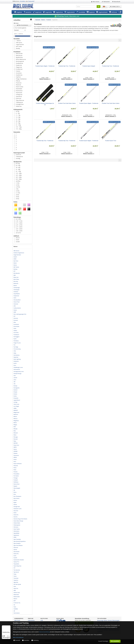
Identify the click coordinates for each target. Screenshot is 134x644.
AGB (42, 620)
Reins (15, 492)
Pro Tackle (16, 476)
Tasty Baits (16, 564)
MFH (15, 427)
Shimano (16, 527)
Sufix (15, 556)
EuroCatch (16, 324)
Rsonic (15, 500)
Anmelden (22, 1)
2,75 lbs (18, 187)
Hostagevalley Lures (19, 371)
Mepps (15, 425)
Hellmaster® (17, 369)
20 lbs (18, 195)
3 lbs (17, 189)
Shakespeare (17, 525)
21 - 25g (18, 119)
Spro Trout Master (18, 545)
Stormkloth (16, 552)
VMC (15, 591)
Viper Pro (16, 588)
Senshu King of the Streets (20, 519)
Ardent (15, 257)
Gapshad (16, 357)
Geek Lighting (17, 359)
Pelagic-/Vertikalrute (21, 79)
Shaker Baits (17, 523)
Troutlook (16, 578)
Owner (15, 449)
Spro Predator (17, 543)
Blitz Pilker (16, 279)
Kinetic (15, 394)
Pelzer (15, 460)
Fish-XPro (16, 333)
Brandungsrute (20, 61)
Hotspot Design (17, 374)
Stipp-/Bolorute (20, 100)
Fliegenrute (19, 67)
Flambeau (16, 341)
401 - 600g (19, 177)
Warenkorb (116, 2)
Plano (15, 468)
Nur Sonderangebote (21, 28)
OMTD (15, 447)
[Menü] (9, 627)
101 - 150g (19, 127)
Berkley (18, 48)
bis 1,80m (19, 219)
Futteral (18, 71)
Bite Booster (17, 273)
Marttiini (16, 414)
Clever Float (17, 302)
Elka (15, 322)
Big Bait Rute (19, 57)
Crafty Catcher (17, 308)
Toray (15, 574)
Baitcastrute (19, 55)
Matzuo (15, 419)
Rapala (15, 486)
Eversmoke (16, 326)
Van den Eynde (17, 584)
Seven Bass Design (18, 521)
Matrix (15, 417)
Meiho (15, 423)
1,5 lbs (18, 183)
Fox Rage (16, 347)
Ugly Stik (16, 582)
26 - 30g (18, 121)
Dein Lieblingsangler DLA (20, 314)
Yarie (15, 607)
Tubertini (16, 580)
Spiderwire (16, 535)
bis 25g (18, 164)
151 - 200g (19, 129)
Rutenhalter (19, 89)
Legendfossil (17, 400)
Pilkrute (18, 81)
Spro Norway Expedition (20, 541)
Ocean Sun (16, 445)
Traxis (15, 576)
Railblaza (16, 482)
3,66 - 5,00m (19, 231)
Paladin (15, 453)
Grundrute (19, 73)
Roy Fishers (17, 498)
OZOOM (15, 451)
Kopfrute (18, 77)
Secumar (16, 511)
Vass (15, 586)
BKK (15, 275)
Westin (15, 599)
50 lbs (18, 199)
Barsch (18, 238)
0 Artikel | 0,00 (115, 7)
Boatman (16, 283)
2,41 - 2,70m (19, 225)
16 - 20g (18, 117)
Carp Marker (17, 294)
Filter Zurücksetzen (22, 25)
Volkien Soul (17, 593)
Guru (15, 365)
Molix (15, 435)
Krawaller (16, 398)
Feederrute (19, 65)
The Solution (17, 570)
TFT (14, 568)
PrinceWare (16, 474)
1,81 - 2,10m (19, 221)
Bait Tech (16, 261)
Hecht (18, 240)
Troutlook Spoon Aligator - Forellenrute (45, 66)
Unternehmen (31, 620)
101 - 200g (19, 173)
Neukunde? (31, 1)
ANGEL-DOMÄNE (24, 6)
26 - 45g (18, 165)
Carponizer (16, 296)
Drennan (16, 318)
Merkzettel (106, 2)
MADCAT (16, 410)
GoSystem (16, 361)
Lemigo (15, 402)
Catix (15, 298)
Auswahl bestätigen (103, 641)
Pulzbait (16, 480)
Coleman (16, 304)
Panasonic (16, 455)
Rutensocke (19, 93)
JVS (14, 384)
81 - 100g (18, 171)
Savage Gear (17, 507)
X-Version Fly (17, 603)
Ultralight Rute (20, 104)
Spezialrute (19, 97)
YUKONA (16, 609)
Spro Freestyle (17, 539)
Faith (15, 329)
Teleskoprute (19, 102)
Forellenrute (19, 69)
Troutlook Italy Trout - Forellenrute (67, 66)
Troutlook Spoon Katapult (89, 66)
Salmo (15, 505)
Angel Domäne (20, 45)
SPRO (15, 537)
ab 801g (18, 181)
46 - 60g (18, 167)
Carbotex (16, 292)
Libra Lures (16, 404)
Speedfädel (16, 533)
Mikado (15, 429)
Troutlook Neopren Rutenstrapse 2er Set (45, 104)
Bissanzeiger (100, 620)
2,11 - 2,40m (19, 223)
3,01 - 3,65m (19, 229)
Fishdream (16, 335)
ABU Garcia (19, 43)
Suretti (15, 558)
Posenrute (19, 83)
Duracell (16, 320)
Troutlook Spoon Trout (111, 141)
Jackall (15, 378)
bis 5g (18, 111)
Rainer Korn (17, 484)
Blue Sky (16, 281)
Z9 (14, 611)
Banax (15, 265)
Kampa (15, 386)
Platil (15, 470)
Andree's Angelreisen (19, 253)
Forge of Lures (17, 343)
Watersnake (17, 597)
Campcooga (17, 288)
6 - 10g (18, 113)
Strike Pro (16, 554)
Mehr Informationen (18, 637)
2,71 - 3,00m (19, 227)
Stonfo (15, 550)
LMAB (15, 408)
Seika (15, 513)
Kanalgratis (17, 388)
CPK (15, 306)
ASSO (15, 259)
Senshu (15, 517)
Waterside (16, 595)
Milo (15, 431)
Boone (15, 286)
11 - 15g (18, 115)
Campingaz (16, 290)
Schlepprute (19, 95)
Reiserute (18, 85)
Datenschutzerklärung (44, 632)
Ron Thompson (17, 496)
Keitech (15, 390)
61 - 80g (18, 169)
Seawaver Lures (17, 509)
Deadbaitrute (19, 63)
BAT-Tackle (19, 46)
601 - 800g (19, 179)
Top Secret (16, 572)
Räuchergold (17, 488)
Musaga (16, 437)
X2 (14, 605)
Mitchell (16, 433)
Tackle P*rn (16, 562)
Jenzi (15, 380)
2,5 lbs (18, 185)
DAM (15, 312)
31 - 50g (18, 123)
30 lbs (18, 197)
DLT (14, 316)
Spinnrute (19, 98)
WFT (15, 601)
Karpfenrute (19, 75)
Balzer (15, 263)
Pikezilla (16, 466)
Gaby (15, 353)
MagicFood (16, 412)
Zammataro (17, 613)
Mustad (16, 439)
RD (14, 490)
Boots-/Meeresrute (21, 59)
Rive (15, 494)
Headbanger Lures (18, 367)
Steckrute (18, 155)
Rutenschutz (19, 91)
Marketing (36, 640)
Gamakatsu (17, 355)
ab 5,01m (18, 233)
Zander (18, 242)
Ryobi (15, 502)
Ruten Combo (20, 87)
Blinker (106, 620)
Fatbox (15, 331)
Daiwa (15, 310)
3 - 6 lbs (18, 193)
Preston (16, 472)
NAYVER (16, 443)
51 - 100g (18, 125)
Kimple (15, 392)
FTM (15, 351)
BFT (15, 271)
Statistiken (27, 640)
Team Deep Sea (17, 566)
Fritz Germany (17, 349)
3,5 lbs (18, 191)
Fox (14, 345)
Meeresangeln (116, 620)
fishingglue (16, 337)
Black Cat (16, 277)
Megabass (16, 421)
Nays (15, 441)
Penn (15, 462)
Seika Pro (16, 515)
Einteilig (18, 158)
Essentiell (17, 640)
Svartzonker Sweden (19, 560)
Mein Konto (95, 2)
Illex (15, 376)
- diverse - (19, 41)
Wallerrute (19, 106)
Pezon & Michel (18, 464)
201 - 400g (19, 175)
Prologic (16, 478)
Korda (15, 396)
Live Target (16, 406)
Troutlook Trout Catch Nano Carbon (67, 103)
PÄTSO (15, 457)
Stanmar (16, 548)
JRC (15, 382)
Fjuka (15, 339)
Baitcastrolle (19, 54)
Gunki (15, 363)
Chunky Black (17, 300)
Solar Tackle (17, 529)
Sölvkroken (16, 531)
